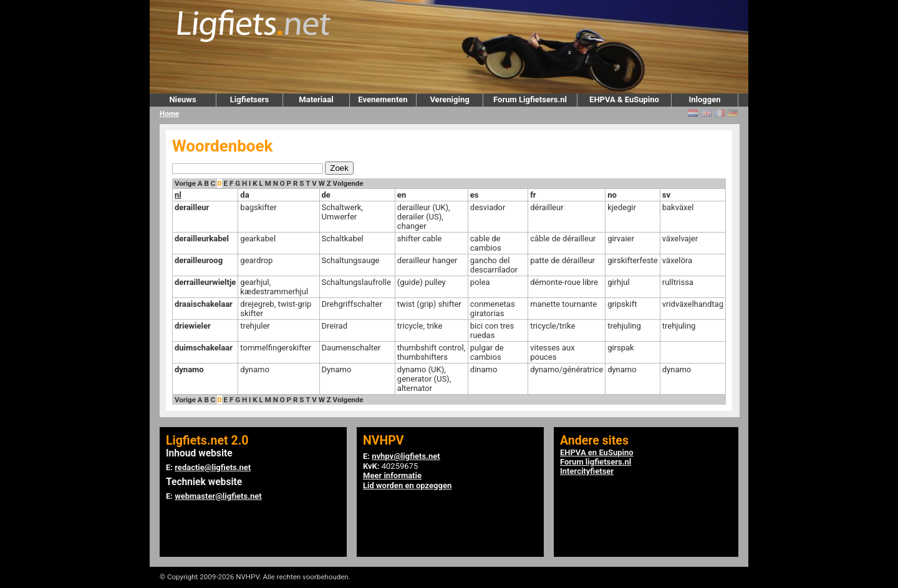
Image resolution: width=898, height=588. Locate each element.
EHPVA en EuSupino (597, 452)
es (475, 195)
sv (666, 195)
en (402, 195)
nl (178, 195)
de (326, 195)
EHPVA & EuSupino (624, 99)
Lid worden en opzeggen (407, 485)
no (612, 195)
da (244, 195)
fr (533, 195)
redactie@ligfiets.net (213, 467)
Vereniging (449, 99)
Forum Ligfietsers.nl (530, 99)
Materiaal (316, 99)
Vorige (185, 183)
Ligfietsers (249, 99)
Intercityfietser (587, 471)
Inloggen (704, 99)
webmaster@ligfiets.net (218, 496)
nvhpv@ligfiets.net (406, 456)
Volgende (348, 183)
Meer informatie (392, 475)
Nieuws (182, 99)
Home (169, 113)
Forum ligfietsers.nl (596, 462)
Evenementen (383, 99)
